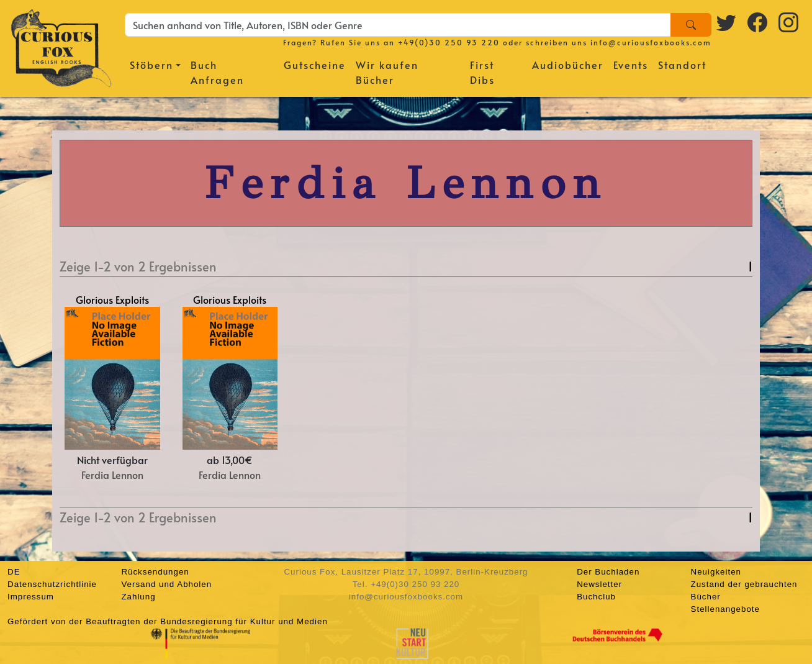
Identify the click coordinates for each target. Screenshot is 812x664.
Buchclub (596, 597)
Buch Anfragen (217, 72)
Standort (682, 65)
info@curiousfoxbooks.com (651, 42)
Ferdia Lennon (112, 475)
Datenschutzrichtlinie (52, 584)
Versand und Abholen (166, 584)
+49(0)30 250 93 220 (449, 42)
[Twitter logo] (727, 22)
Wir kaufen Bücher (387, 72)
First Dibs (482, 72)
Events (631, 65)
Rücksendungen (155, 572)
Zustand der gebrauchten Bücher (744, 590)
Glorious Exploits (112, 299)
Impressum (31, 597)
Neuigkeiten (716, 572)
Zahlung (138, 597)
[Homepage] (61, 47)
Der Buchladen (608, 572)
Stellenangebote (725, 609)
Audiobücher (568, 65)
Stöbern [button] (151, 65)
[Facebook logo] (758, 22)
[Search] (691, 25)
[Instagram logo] (789, 22)
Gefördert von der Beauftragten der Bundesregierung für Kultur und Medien (168, 621)
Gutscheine (315, 65)
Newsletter (599, 584)
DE (14, 572)
